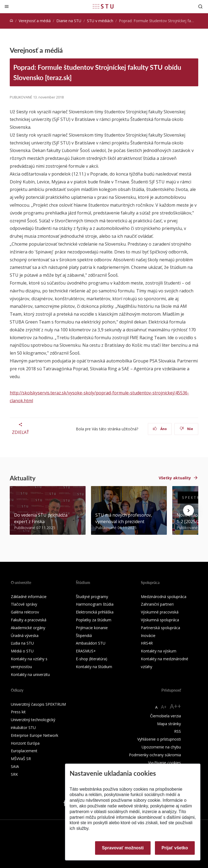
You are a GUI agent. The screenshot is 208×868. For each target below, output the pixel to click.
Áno (160, 429)
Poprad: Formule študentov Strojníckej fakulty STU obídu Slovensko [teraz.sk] (97, 72)
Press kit (18, 712)
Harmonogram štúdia (95, 604)
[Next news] (188, 510)
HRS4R (147, 643)
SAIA (15, 766)
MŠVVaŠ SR (21, 759)
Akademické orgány (28, 628)
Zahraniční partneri (157, 604)
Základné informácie (29, 597)
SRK (14, 774)
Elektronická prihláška (95, 612)
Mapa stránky (169, 724)
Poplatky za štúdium (94, 620)
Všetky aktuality (175, 478)
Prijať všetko (175, 848)
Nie (186, 429)
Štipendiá (84, 636)
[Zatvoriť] (7, 6)
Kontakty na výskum (159, 651)
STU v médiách (100, 21)
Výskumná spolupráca (160, 620)
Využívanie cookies (165, 763)
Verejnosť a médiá (35, 21)
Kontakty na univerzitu (30, 674)
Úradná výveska (25, 636)
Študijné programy (92, 597)
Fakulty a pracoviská (29, 620)
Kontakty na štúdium (94, 667)
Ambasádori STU (91, 643)
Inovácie (148, 636)
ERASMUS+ (86, 651)
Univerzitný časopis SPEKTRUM (38, 704)
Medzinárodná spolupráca (164, 597)
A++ (175, 706)
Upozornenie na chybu (161, 747)
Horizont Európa (25, 743)
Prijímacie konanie (92, 628)
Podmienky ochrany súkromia (155, 755)
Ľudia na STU (22, 643)
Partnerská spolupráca (160, 628)
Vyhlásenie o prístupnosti (159, 739)
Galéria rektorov (25, 612)
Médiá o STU (22, 651)
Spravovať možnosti (123, 848)
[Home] (11, 21)
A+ (164, 707)
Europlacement (24, 751)
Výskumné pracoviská (160, 612)
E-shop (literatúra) (92, 659)
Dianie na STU (69, 21)
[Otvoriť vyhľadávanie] (200, 6)
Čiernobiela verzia (165, 716)
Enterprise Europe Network (35, 735)
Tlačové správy (24, 604)
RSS (178, 731)
